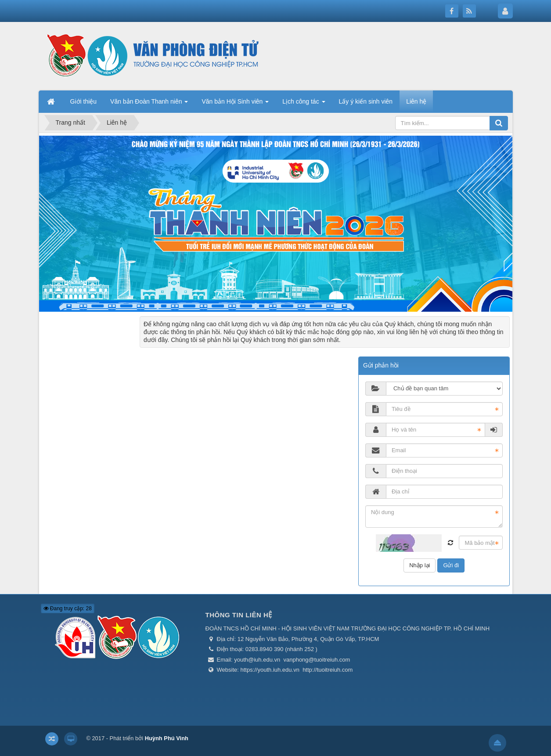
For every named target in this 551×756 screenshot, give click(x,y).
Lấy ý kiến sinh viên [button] (366, 101)
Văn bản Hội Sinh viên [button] (235, 104)
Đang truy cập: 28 (68, 608)
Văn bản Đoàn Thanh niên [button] (149, 104)
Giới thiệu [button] (84, 101)
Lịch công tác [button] (304, 104)
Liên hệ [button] (416, 101)
